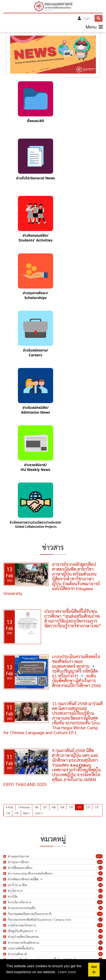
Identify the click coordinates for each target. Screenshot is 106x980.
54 (100, 885)
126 (100, 902)
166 (36, 807)
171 (79, 807)
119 (100, 914)
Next (26, 813)
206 (100, 879)
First (11, 807)
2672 (99, 856)
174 (8, 813)
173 (97, 807)
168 (54, 807)
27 (100, 920)
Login (86, 18)
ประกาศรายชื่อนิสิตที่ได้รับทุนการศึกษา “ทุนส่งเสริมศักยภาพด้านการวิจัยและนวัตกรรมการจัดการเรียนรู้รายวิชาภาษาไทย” (73, 618)
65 (100, 908)
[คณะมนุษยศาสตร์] (53, 6)
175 (17, 813)
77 (100, 931)
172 (88, 807)
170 (71, 807)
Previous (25, 807)
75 (100, 937)
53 (100, 943)
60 (100, 868)
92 (100, 891)
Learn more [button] (67, 972)
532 (100, 925)
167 (45, 807)
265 (100, 862)
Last (37, 813)
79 (100, 896)
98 (100, 954)
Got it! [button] (94, 969)
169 (62, 807)
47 (100, 873)
